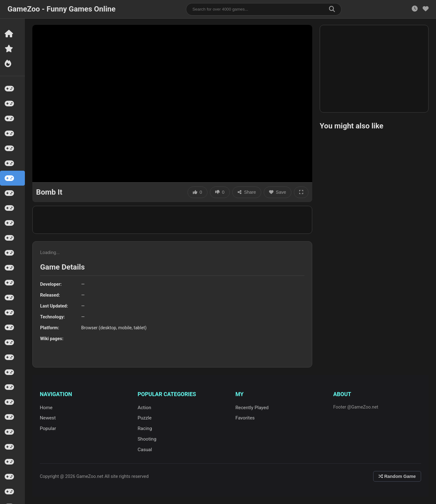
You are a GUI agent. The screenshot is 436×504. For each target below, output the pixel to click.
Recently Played (252, 408)
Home (46, 408)
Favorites (245, 418)
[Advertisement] (374, 69)
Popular (48, 428)
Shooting (147, 439)
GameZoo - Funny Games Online (61, 9)
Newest (48, 418)
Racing (145, 428)
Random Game (397, 476)
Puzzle (145, 418)
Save (278, 192)
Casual (145, 450)
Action (145, 408)
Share (247, 192)
